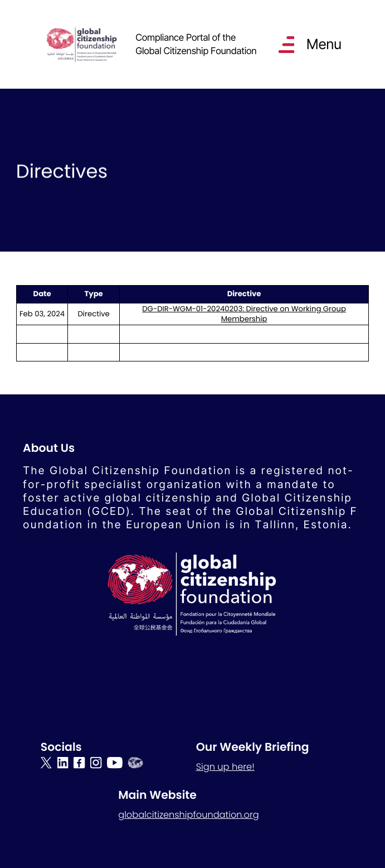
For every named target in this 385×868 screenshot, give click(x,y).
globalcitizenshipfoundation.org (189, 815)
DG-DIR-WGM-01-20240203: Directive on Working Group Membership (244, 314)
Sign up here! (225, 767)
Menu (323, 44)
